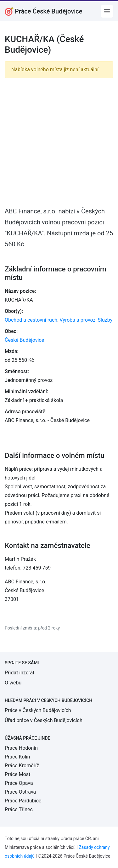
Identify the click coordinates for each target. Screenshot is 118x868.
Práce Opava (19, 783)
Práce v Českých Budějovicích (38, 710)
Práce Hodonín (21, 748)
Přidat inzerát (20, 673)
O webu (13, 683)
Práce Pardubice (23, 801)
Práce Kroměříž (22, 766)
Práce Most (17, 774)
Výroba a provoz (77, 320)
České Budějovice (24, 340)
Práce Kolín (17, 757)
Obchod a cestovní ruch (31, 320)
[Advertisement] (59, 142)
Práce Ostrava (20, 792)
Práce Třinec (19, 809)
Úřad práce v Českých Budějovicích (44, 720)
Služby (105, 320)
